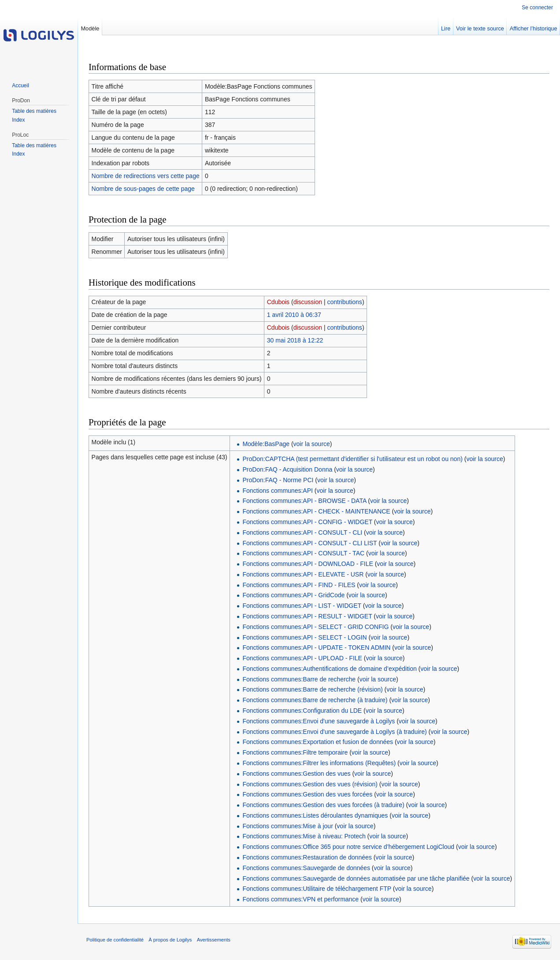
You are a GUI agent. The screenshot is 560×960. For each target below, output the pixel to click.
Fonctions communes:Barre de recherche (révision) (312, 689)
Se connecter (537, 7)
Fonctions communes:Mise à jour (287, 826)
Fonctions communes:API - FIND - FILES (299, 585)
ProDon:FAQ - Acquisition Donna (287, 469)
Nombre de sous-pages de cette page (143, 189)
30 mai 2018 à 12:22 (295, 340)
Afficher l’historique (534, 28)
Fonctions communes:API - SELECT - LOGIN (304, 637)
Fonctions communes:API (278, 491)
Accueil (20, 86)
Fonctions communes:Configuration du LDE (302, 711)
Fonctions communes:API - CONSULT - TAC (303, 553)
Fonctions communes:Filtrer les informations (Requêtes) (319, 763)
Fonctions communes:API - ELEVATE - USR (303, 574)
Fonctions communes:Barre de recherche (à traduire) (315, 700)
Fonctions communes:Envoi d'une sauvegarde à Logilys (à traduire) (334, 732)
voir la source (312, 444)
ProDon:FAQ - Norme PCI (278, 480)
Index (18, 120)
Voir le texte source (480, 28)
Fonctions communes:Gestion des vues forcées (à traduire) (323, 805)
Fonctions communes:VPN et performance (300, 899)
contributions (344, 302)
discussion (308, 302)
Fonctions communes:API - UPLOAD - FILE (302, 658)
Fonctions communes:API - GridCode (293, 595)
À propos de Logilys (170, 940)
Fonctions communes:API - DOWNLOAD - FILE (308, 564)
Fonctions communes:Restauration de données (307, 857)
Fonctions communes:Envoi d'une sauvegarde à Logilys (319, 721)
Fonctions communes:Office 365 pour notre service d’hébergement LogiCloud (348, 847)
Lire (446, 28)
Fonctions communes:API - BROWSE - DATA (304, 501)
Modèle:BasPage (266, 444)
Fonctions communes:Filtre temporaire (295, 752)
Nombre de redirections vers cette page (146, 176)
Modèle (90, 28)
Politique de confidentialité (115, 940)
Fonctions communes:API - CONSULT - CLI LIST (310, 543)
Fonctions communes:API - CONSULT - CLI (302, 532)
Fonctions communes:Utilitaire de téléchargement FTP (317, 889)
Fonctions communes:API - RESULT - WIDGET (307, 616)
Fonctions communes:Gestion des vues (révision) (310, 784)
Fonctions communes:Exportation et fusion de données (318, 742)
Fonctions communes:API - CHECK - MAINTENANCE (316, 511)
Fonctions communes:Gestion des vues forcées (307, 794)
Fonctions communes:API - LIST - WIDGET (302, 606)
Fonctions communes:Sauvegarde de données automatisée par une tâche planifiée (356, 878)
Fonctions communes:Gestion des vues (296, 774)
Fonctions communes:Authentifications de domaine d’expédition (329, 669)
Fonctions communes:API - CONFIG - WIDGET (307, 522)
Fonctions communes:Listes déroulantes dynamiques (315, 815)
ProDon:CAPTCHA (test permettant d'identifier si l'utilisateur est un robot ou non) (352, 459)
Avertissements (214, 940)
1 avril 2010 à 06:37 (294, 315)
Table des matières (34, 111)
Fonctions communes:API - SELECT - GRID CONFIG (315, 627)
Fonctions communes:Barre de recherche (299, 679)
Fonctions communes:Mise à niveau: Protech (304, 836)
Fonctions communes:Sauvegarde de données (306, 868)
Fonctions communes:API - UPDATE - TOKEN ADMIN (316, 647)
